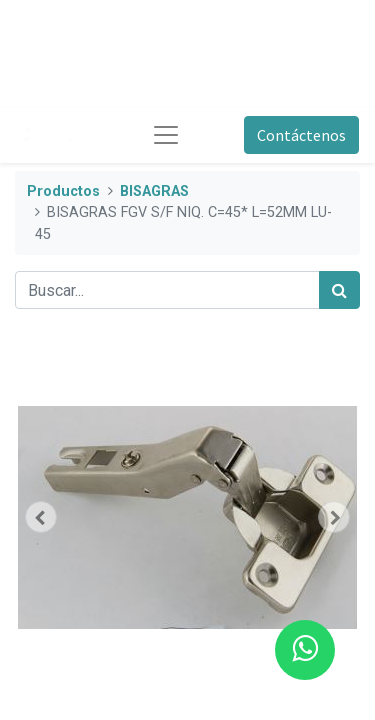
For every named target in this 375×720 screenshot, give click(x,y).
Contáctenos (301, 135)
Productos (63, 191)
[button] (41, 517)
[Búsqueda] (339, 290)
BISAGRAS (154, 191)
